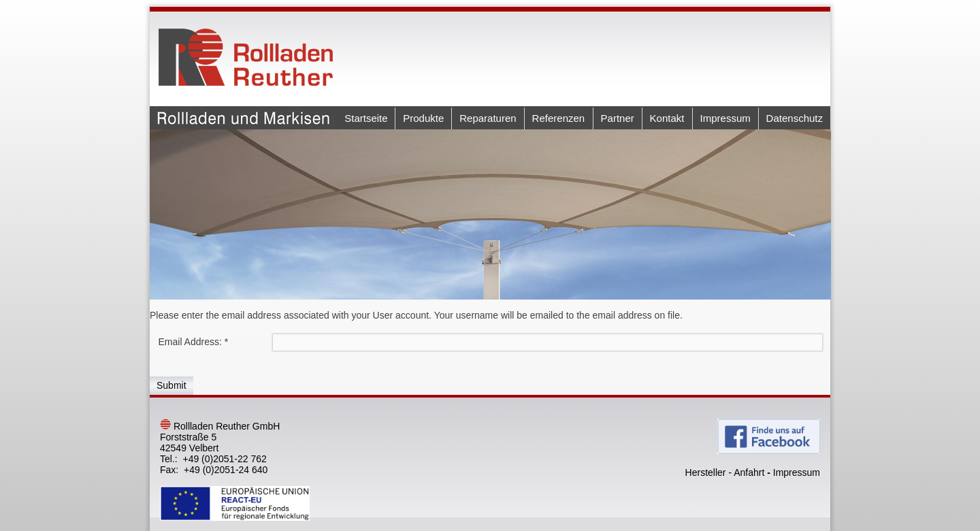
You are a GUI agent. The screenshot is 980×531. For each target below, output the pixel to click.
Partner (618, 118)
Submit (171, 385)
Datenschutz (795, 118)
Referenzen (559, 118)
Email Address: (194, 342)
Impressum (725, 118)
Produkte (423, 118)
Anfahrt (749, 472)
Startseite (366, 118)
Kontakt (667, 118)
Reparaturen (488, 118)
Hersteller (706, 472)
